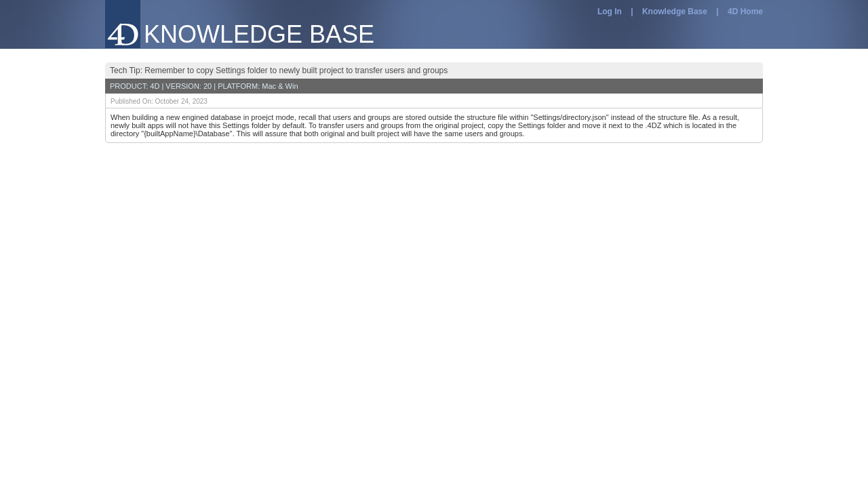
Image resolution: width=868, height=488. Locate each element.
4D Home (745, 12)
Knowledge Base (675, 12)
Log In (610, 12)
